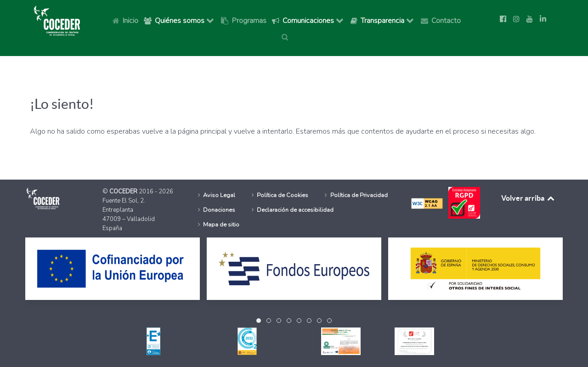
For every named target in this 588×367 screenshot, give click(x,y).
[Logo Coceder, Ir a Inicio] (57, 20)
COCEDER (124, 192)
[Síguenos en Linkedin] (543, 19)
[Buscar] (287, 37)
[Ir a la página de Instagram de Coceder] (516, 19)
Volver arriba (528, 198)
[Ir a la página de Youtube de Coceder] (530, 19)
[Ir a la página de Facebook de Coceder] (503, 19)
